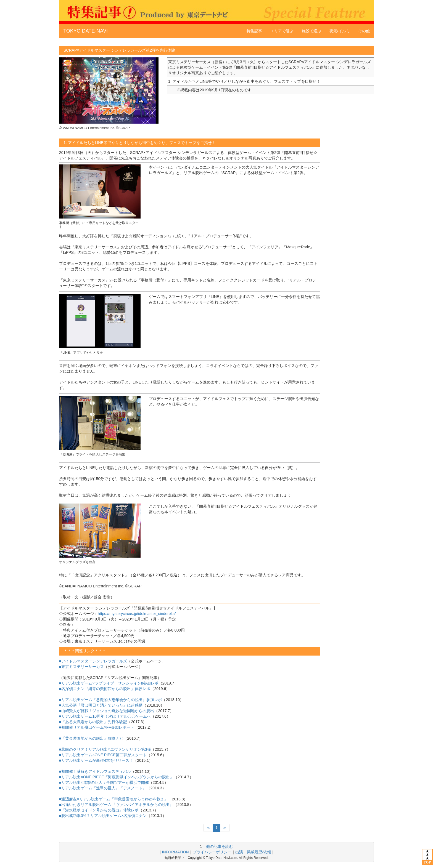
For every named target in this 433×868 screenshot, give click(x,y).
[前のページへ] (208, 828)
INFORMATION (175, 852)
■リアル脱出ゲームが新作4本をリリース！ (96, 760)
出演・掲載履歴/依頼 (253, 852)
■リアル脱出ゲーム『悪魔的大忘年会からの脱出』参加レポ (110, 700)
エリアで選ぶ (282, 31)
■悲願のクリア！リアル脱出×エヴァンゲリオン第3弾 (105, 749)
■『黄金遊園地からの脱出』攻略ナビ (91, 738)
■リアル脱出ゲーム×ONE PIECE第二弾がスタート (103, 755)
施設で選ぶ (311, 31)
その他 (364, 31)
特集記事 (254, 31)
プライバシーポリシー (212, 852)
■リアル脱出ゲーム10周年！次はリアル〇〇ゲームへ (105, 716)
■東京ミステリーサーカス (81, 667)
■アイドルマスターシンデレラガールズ (93, 661)
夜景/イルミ (340, 31)
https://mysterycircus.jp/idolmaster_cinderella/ (137, 614)
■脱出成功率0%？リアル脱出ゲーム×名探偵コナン (103, 816)
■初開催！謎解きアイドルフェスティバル (95, 771)
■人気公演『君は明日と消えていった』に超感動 (101, 705)
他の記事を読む (220, 846)
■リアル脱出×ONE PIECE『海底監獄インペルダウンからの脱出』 (116, 777)
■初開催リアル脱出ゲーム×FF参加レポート (97, 727)
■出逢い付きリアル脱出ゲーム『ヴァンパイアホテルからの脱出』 (116, 805)
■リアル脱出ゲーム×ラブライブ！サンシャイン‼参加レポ (109, 683)
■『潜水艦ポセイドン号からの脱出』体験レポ (99, 810)
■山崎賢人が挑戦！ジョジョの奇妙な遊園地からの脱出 (107, 711)
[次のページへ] (225, 828)
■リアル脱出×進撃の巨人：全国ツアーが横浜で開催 (104, 782)
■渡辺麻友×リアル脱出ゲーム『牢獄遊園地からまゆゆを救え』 (114, 799)
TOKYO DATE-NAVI (85, 31)
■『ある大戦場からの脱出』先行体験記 (93, 722)
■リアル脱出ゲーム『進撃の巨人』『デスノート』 (103, 788)
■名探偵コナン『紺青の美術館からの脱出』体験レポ (105, 689)
